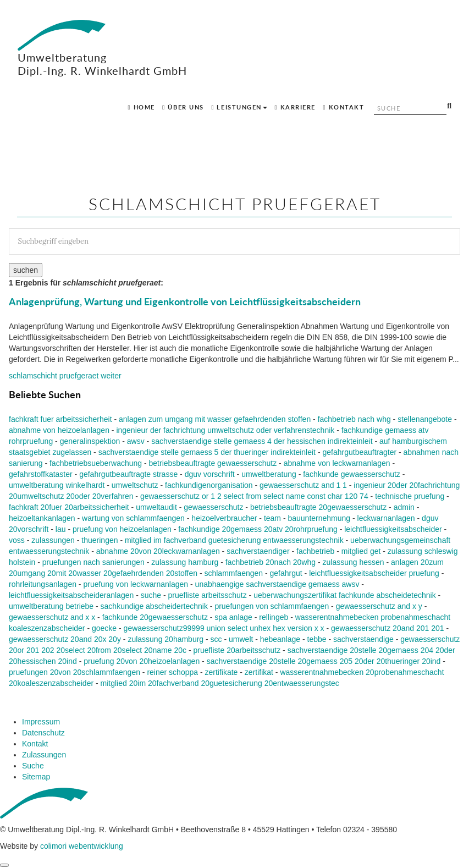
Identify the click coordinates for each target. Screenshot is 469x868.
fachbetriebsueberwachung (96, 463)
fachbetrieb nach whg (354, 419)
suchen (26, 270)
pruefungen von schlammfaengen (272, 606)
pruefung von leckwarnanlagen (136, 584)
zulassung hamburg (185, 562)
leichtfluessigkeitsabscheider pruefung (374, 573)
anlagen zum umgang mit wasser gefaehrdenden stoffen (215, 419)
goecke (104, 628)
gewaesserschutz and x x (52, 617)
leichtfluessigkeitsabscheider (393, 529)
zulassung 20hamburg (165, 639)
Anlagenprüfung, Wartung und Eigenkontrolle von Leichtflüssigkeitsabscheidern (185, 301)
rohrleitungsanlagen (43, 584)
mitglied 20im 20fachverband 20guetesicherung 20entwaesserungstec (220, 683)
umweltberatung (269, 474)
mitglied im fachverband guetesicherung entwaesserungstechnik (234, 540)
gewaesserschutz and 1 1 (303, 485)
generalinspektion (90, 441)
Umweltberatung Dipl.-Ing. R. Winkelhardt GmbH (102, 48)
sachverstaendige (363, 639)
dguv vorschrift (210, 474)
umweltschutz (135, 485)
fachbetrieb (315, 551)
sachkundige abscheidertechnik (154, 606)
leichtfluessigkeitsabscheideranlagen (71, 595)
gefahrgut (286, 573)
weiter (65, 376)
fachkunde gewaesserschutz (352, 474)
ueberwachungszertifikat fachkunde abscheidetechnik (345, 595)
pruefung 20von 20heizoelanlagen (142, 661)
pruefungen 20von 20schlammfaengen (75, 672)
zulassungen (53, 540)
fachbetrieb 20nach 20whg (271, 562)
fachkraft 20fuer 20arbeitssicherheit (69, 507)
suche (151, 595)
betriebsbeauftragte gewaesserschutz (213, 463)
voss (17, 540)
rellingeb (274, 617)
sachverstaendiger (258, 551)
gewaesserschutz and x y (379, 606)
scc (216, 639)
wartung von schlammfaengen (133, 518)
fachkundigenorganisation (209, 485)
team (272, 518)
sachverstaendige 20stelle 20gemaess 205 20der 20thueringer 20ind (324, 661)
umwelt (241, 639)
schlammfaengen (233, 573)
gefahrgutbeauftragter (359, 452)
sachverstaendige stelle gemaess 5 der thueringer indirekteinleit (207, 452)
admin (404, 507)
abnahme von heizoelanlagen (59, 430)
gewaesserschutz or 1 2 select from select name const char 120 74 (254, 496)
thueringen (100, 540)
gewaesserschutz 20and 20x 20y (65, 639)
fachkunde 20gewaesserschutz (155, 617)
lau (61, 529)
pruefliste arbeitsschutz (208, 595)
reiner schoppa (172, 672)
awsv (136, 441)
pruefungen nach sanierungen (93, 562)
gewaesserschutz (213, 507)
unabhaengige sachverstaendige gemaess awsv (277, 584)
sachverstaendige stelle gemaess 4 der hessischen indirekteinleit (262, 441)
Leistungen (239, 107)
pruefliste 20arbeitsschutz (237, 650)
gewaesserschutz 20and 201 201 (387, 628)
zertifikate (221, 672)
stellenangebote (425, 419)
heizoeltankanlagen (42, 518)
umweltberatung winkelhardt (57, 485)
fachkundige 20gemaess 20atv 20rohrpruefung (258, 529)
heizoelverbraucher (224, 518)
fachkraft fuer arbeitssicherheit (60, 419)
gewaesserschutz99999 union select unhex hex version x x (224, 628)
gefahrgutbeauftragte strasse (128, 474)
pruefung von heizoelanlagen (122, 529)
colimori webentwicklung (82, 846)
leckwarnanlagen (386, 518)
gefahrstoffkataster (41, 474)
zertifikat (259, 672)
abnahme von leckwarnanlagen (337, 463)
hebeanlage (280, 639)
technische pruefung (410, 496)
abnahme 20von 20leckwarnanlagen (158, 551)
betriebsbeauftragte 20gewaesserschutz (318, 507)
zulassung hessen (354, 562)
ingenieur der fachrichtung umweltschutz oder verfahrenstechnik (225, 430)
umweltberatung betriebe (51, 606)
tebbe (317, 639)
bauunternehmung (319, 518)
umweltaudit (156, 507)
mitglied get (361, 551)
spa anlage (233, 617)
